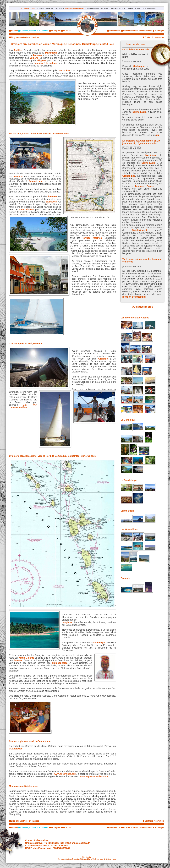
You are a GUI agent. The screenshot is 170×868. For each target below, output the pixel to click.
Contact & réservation (26, 8)
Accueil (14, 31)
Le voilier (67, 31)
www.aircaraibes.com (65, 774)
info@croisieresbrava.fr (75, 8)
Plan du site (87, 857)
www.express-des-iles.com (94, 776)
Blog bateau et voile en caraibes (25, 37)
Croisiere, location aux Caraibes (34, 31)
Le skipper (56, 31)
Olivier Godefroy (93, 859)
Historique (159, 31)
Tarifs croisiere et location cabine (137, 31)
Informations (115, 31)
